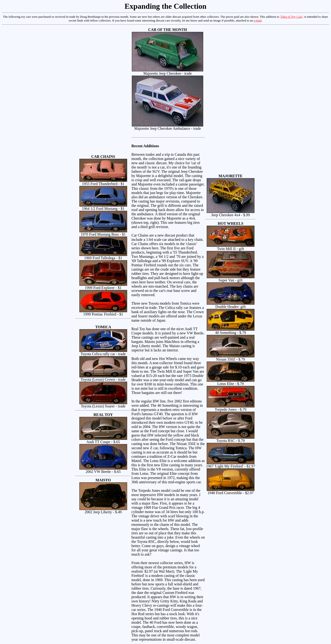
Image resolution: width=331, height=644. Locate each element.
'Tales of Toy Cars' (291, 17)
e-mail (258, 20)
